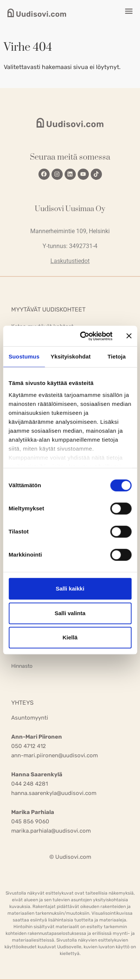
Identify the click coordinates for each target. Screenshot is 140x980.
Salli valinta (70, 613)
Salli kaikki (70, 588)
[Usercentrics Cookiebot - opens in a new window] (83, 336)
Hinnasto (22, 666)
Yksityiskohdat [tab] (71, 356)
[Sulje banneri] (129, 336)
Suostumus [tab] (24, 356)
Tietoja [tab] (117, 356)
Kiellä (70, 637)
